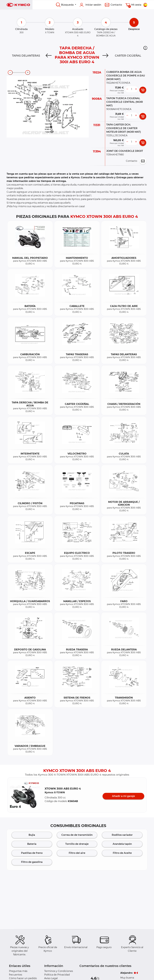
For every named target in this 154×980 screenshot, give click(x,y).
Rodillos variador (122, 835)
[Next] (105, 56)
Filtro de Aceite (122, 853)
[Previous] (49, 56)
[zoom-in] (28, 73)
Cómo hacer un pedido (23, 978)
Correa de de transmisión (77, 835)
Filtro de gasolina (32, 862)
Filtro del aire (77, 853)
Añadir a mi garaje (123, 796)
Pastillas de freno (32, 853)
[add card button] (143, 90)
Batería (32, 844)
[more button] (136, 89)
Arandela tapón (122, 844)
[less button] (127, 89)
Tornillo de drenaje (77, 844)
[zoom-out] (10, 73)
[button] (145, 48)
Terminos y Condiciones (59, 971)
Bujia (32, 835)
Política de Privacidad (57, 975)
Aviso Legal (51, 978)
